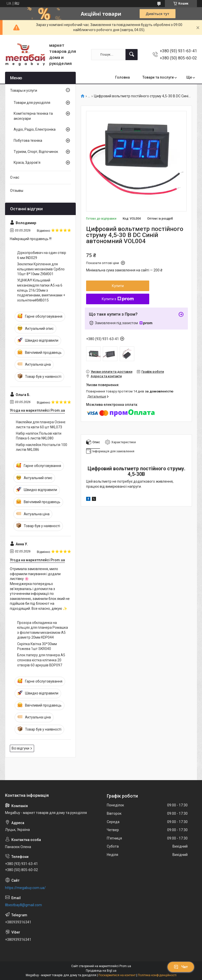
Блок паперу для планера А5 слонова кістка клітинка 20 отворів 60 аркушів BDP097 (41, 660)
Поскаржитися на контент (117, 975)
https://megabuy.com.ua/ (25, 888)
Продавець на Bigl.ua (101, 971)
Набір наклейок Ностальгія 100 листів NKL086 (42, 447)
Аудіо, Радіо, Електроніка (35, 129)
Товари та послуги (158, 77)
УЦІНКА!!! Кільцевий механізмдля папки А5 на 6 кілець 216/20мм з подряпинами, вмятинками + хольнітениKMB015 (41, 290)
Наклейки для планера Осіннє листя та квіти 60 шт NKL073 (41, 425)
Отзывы (17, 191)
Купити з (118, 299)
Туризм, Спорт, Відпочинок (36, 152)
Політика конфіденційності (157, 975)
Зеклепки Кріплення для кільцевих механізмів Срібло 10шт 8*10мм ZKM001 (41, 269)
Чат (181, 967)
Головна (122, 77)
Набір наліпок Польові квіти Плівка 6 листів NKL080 (39, 436)
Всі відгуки (20, 748)
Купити (118, 286)
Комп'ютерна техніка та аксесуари (33, 116)
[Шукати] (132, 55)
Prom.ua (125, 966)
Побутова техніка (28, 141)
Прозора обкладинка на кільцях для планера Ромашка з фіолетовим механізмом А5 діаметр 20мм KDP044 (43, 630)
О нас (15, 177)
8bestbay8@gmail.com (23, 905)
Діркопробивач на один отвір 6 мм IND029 (42, 255)
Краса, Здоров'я (27, 162)
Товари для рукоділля (32, 103)
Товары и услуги (24, 90)
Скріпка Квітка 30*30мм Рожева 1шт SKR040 (37, 646)
